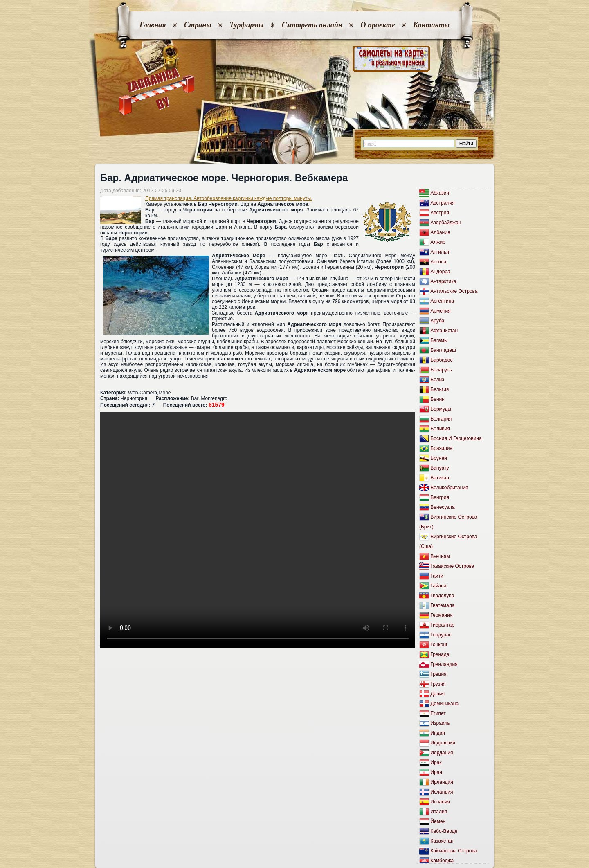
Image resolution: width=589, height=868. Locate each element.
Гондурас (441, 635)
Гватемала (442, 605)
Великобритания (449, 488)
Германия (441, 615)
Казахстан (442, 841)
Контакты (431, 25)
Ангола (438, 262)
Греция (438, 674)
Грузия (438, 684)
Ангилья (440, 252)
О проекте (378, 25)
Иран (436, 772)
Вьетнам (440, 556)
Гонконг (439, 645)
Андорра (440, 272)
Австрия (440, 213)
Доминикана (444, 704)
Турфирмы (246, 25)
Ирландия (442, 782)
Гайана (438, 586)
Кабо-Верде (444, 831)
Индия (437, 733)
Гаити (437, 576)
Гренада (440, 654)
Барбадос (441, 360)
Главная (153, 25)
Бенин (437, 399)
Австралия (442, 203)
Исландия (442, 792)
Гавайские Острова (452, 566)
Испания (440, 802)
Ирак (436, 762)
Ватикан (440, 478)
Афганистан (444, 331)
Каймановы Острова (454, 851)
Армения (440, 311)
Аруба (437, 321)
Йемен (438, 821)
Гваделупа (442, 596)
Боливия (440, 429)
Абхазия (440, 193)
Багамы (439, 340)
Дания (437, 694)
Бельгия (440, 389)
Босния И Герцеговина (456, 438)
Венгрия (440, 497)
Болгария (441, 419)
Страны (198, 25)
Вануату (440, 468)
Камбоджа (442, 861)
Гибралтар (442, 625)
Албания (440, 232)
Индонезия (443, 743)
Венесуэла (442, 507)
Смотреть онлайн (312, 25)
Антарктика (443, 281)
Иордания (442, 753)
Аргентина (442, 301)
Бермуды (441, 409)
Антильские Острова (454, 291)
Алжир (438, 242)
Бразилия (441, 448)
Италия (439, 812)
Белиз (437, 380)
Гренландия (444, 664)
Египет (438, 713)
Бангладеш (443, 350)
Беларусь (441, 370)
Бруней (438, 458)
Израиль (440, 723)
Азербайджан (446, 223)
